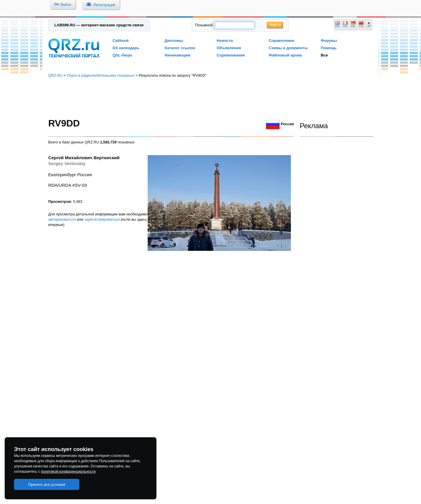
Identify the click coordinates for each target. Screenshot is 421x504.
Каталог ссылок (180, 48)
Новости (225, 41)
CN (361, 26)
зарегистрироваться (102, 219)
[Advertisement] (210, 98)
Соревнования (231, 55)
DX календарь (126, 48)
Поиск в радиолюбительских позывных (101, 75)
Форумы (329, 41)
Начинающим (177, 55)
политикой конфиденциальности (68, 472)
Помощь (329, 48)
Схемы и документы (288, 48)
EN (337, 26)
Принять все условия (47, 485)
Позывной (204, 25)
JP (369, 26)
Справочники (281, 41)
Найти (275, 25)
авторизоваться (62, 219)
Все (324, 55)
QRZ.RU (55, 75)
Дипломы (174, 41)
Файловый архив (285, 55)
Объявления (229, 48)
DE (353, 26)
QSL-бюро (122, 55)
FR (345, 26)
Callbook (121, 41)
